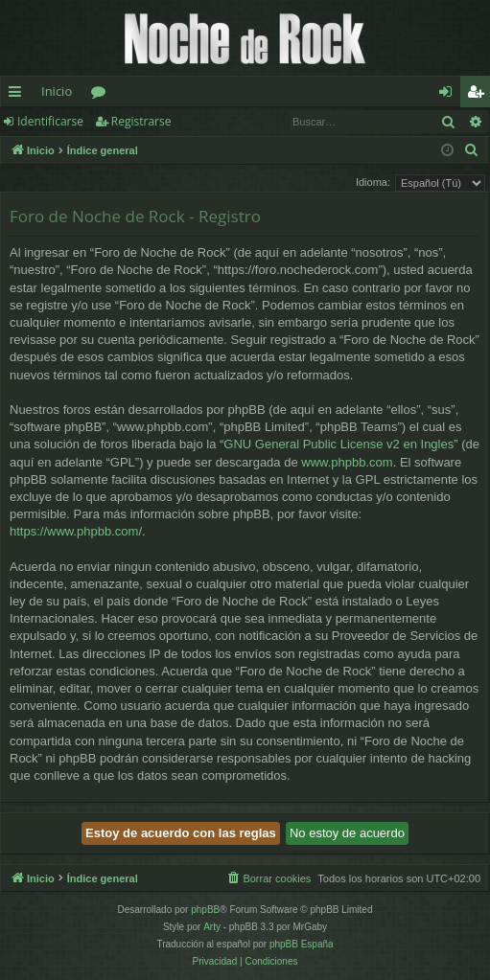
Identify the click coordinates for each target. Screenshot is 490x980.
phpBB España (302, 944)
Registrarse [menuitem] (479, 95)
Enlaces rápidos (19, 95)
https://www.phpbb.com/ (76, 531)
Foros (102, 95)
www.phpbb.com (347, 462)
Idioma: (373, 182)
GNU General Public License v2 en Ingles (338, 444)
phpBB (205, 910)
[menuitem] (472, 150)
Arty (212, 927)
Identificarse (50, 121)
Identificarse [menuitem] (450, 95)
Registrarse (141, 121)
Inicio (57, 91)
